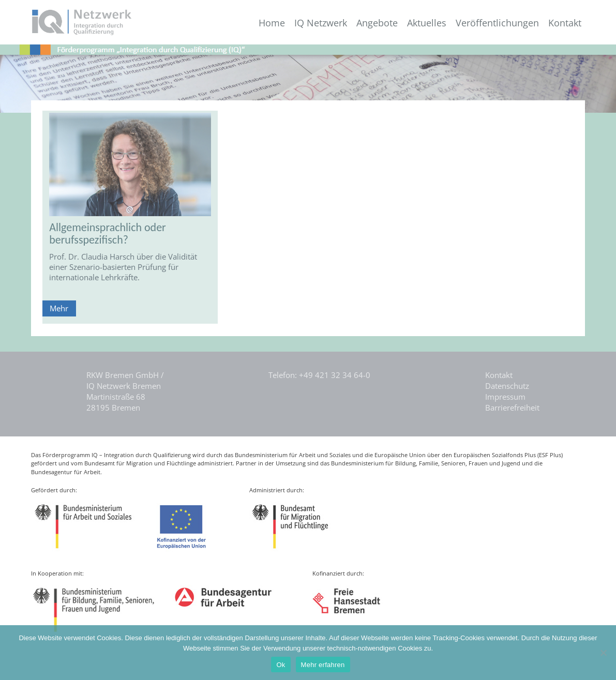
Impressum (505, 397)
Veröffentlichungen (497, 23)
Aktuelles (427, 23)
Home (272, 23)
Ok (281, 665)
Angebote (377, 23)
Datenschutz (507, 386)
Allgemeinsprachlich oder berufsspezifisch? (108, 233)
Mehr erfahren (323, 665)
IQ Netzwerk (321, 23)
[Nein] (603, 653)
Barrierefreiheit (512, 407)
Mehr (59, 308)
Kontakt (565, 23)
